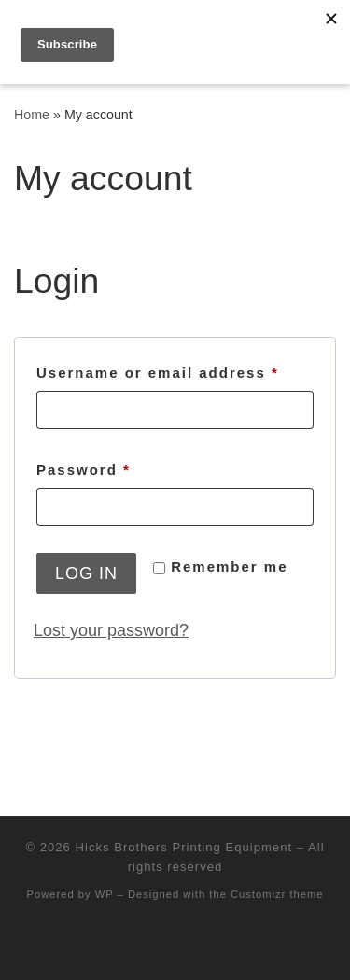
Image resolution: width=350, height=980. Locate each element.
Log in (86, 573)
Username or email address (175, 370)
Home (32, 115)
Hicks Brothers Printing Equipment (184, 847)
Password (121, 467)
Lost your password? (111, 630)
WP (105, 894)
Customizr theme (277, 894)
